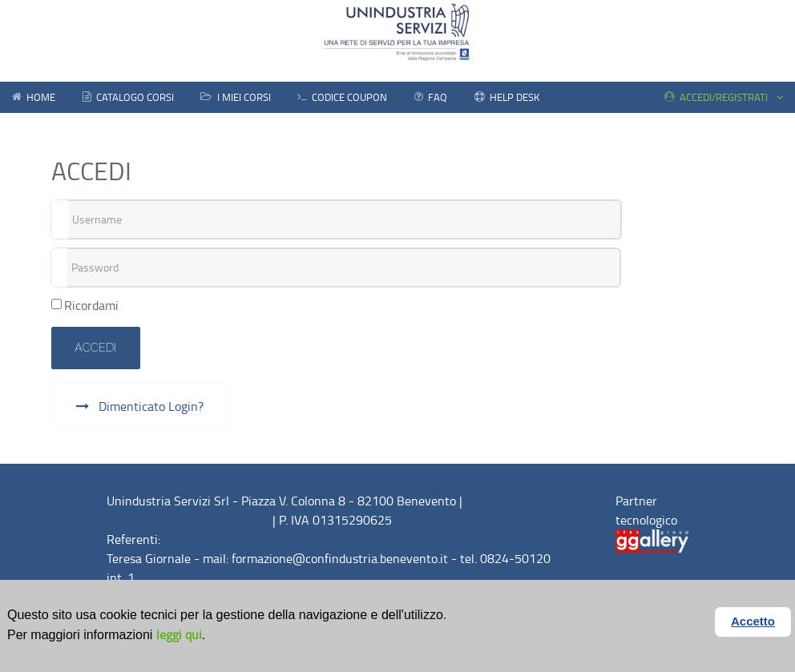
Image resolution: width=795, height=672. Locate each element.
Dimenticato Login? (149, 406)
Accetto (753, 621)
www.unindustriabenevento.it (188, 520)
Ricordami (91, 305)
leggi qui (179, 634)
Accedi (95, 347)
